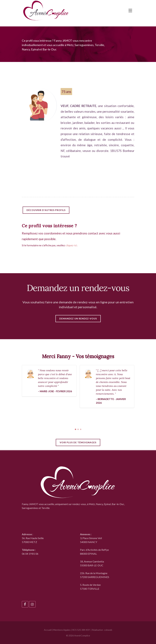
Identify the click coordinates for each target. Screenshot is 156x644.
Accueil (48, 630)
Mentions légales (62, 630)
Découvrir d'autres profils (46, 210)
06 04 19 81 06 (30, 554)
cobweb (108, 630)
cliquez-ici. (71, 245)
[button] (75, 429)
